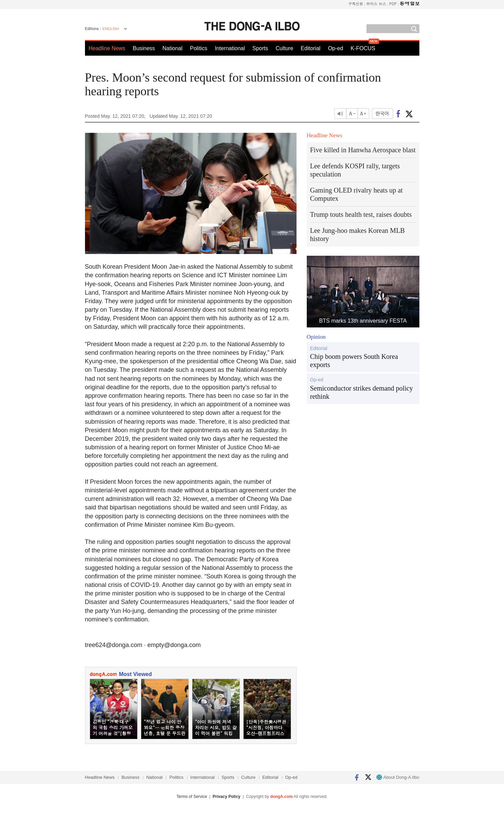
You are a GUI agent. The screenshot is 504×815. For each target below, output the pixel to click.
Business (144, 48)
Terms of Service (192, 797)
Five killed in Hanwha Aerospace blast (363, 150)
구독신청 (356, 4)
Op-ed (335, 48)
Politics (199, 48)
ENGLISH (111, 29)
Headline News (107, 48)
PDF (393, 4)
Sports (260, 48)
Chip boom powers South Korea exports (354, 361)
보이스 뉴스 (376, 4)
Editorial (311, 48)
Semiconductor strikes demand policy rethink (362, 392)
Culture (285, 48)
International (230, 48)
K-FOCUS (363, 48)
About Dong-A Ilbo (398, 777)
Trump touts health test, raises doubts (361, 214)
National (172, 48)
